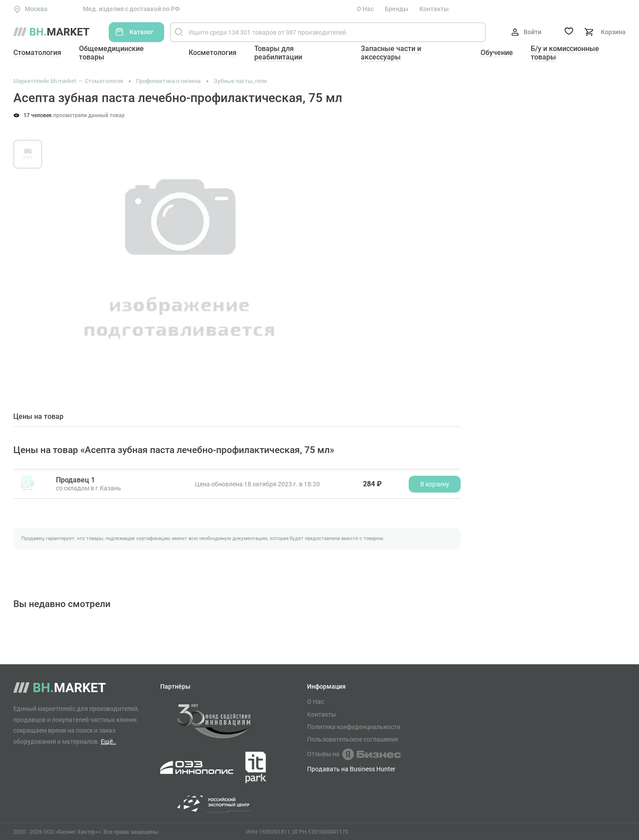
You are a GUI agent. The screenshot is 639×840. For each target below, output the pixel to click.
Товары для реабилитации (278, 53)
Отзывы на (354, 754)
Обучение (497, 53)
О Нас (365, 9)
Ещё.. (108, 741)
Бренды (396, 9)
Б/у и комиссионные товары (565, 53)
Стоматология (37, 53)
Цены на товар (38, 417)
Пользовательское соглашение (353, 739)
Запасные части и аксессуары (391, 53)
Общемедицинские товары (111, 53)
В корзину (435, 484)
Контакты (434, 9)
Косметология (213, 53)
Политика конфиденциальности (354, 727)
